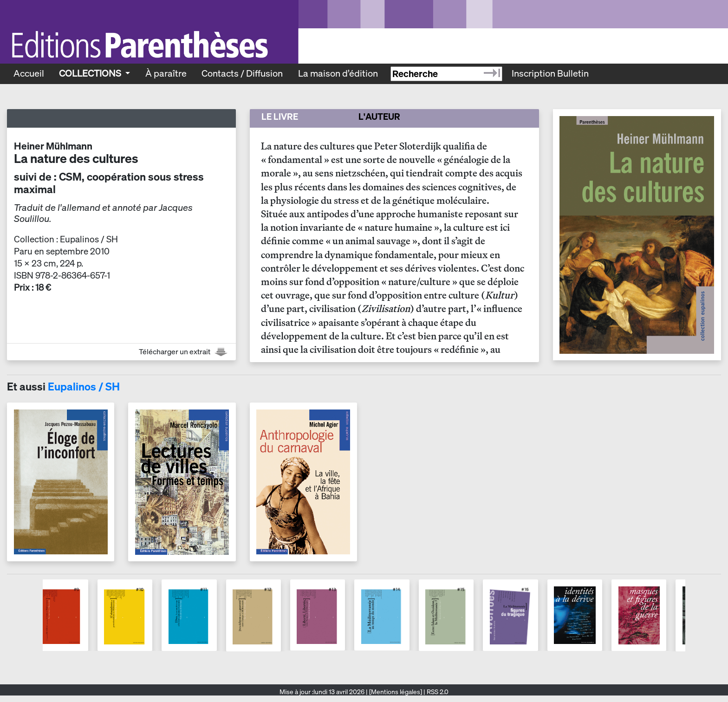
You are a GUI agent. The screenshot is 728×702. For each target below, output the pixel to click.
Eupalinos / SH (84, 387)
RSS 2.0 (437, 692)
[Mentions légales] (396, 692)
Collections (91, 73)
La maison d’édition (338, 73)
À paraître (166, 73)
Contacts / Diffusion (242, 73)
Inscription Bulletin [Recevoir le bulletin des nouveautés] (550, 73)
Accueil (29, 73)
